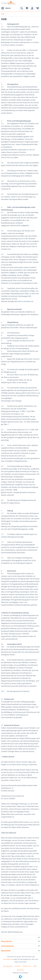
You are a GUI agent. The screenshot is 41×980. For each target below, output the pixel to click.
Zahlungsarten (8, 966)
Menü (6, 8)
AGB (35, 966)
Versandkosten (7, 959)
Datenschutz (27, 966)
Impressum (21, 970)
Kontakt (18, 966)
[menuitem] (6, 8)
